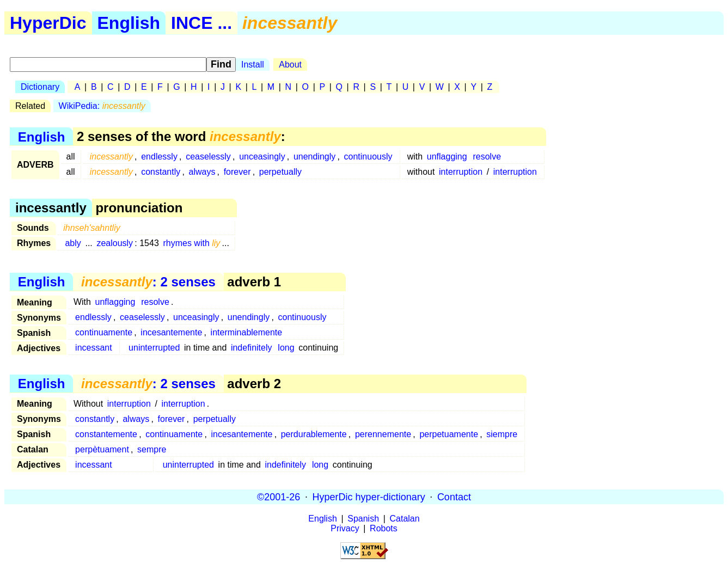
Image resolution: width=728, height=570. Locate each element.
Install (253, 65)
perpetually (280, 172)
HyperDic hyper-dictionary (369, 497)
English (129, 23)
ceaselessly (208, 157)
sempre (152, 449)
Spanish (363, 519)
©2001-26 (279, 497)
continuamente (104, 332)
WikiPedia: (102, 106)
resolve (487, 157)
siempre (502, 434)
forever (237, 172)
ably (73, 243)
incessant (94, 348)
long (286, 348)
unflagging (447, 157)
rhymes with (191, 243)
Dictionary (40, 87)
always (202, 172)
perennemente (383, 434)
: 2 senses (148, 282)
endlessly (159, 157)
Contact (454, 497)
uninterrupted (154, 348)
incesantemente (171, 332)
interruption (461, 172)
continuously (368, 157)
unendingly (314, 157)
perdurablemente (314, 434)
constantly (161, 172)
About (290, 65)
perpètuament (102, 449)
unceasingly (262, 157)
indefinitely (252, 348)
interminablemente (247, 332)
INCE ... (201, 23)
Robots (384, 528)
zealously (115, 243)
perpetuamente (449, 434)
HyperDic (48, 23)
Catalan (405, 519)
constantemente (106, 434)
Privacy (345, 528)
